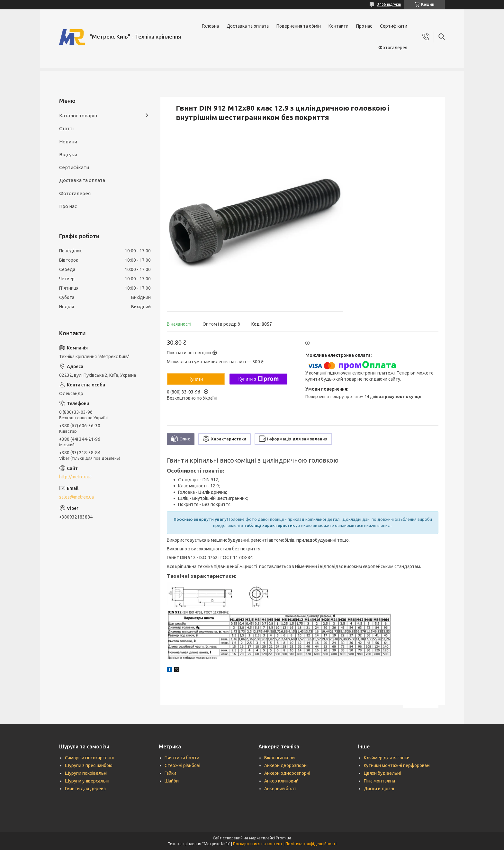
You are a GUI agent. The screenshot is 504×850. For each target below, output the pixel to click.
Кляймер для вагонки (387, 758)
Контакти (338, 26)
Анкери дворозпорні (286, 765)
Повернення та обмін (299, 26)
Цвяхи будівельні (382, 773)
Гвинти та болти (182, 758)
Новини (68, 142)
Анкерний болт (280, 789)
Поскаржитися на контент (258, 844)
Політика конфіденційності (311, 844)
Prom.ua (283, 838)
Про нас (364, 26)
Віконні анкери (279, 758)
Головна (210, 26)
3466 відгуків (389, 4)
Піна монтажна (379, 781)
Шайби (172, 781)
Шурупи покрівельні (86, 773)
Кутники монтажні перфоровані (397, 765)
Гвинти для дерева (85, 789)
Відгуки (68, 154)
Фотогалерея (393, 48)
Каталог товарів (78, 116)
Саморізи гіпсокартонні (89, 758)
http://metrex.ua (75, 477)
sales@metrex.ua (76, 497)
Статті (66, 128)
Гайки (170, 773)
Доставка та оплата (248, 26)
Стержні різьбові (182, 765)
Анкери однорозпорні (287, 773)
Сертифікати (394, 26)
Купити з (258, 379)
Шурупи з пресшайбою (89, 765)
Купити (196, 379)
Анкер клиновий (281, 781)
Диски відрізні (379, 789)
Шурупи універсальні (87, 781)
